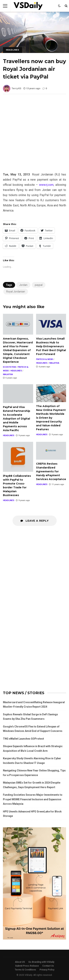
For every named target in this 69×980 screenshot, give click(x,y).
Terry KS (12, 88)
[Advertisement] (34, 136)
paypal (39, 285)
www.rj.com (46, 185)
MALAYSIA (8, 374)
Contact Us (48, 966)
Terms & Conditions (25, 970)
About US (20, 962)
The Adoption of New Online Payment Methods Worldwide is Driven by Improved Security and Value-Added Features (51, 393)
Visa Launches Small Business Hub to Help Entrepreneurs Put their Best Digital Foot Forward (51, 324)
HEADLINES (13, 50)
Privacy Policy (47, 970)
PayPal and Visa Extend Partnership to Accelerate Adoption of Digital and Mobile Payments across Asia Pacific (18, 394)
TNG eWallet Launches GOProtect (23, 739)
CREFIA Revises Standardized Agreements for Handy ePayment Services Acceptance (51, 451)
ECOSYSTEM (9, 367)
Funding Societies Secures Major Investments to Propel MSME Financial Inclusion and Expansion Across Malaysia (33, 799)
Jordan (23, 285)
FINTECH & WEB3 (45, 359)
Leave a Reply (35, 521)
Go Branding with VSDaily (41, 962)
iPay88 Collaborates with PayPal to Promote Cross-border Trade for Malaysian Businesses (18, 457)
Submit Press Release (27, 966)
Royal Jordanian (16, 292)
